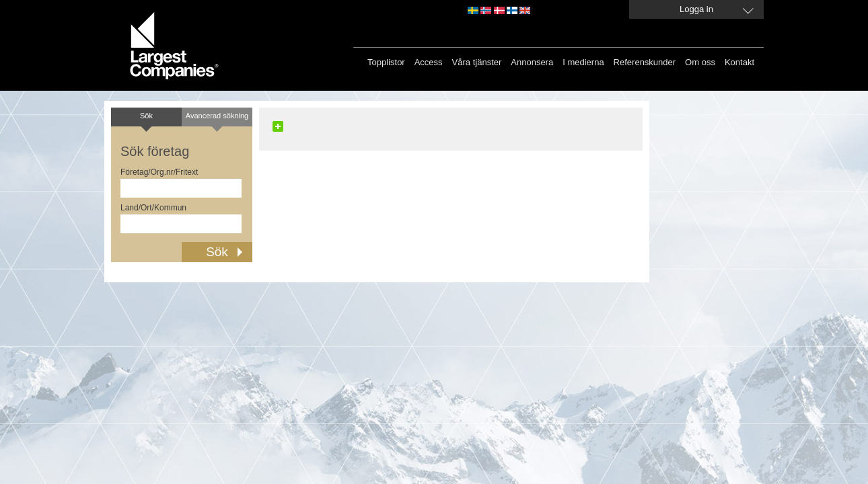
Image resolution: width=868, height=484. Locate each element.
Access (429, 62)
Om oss (700, 62)
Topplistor (386, 62)
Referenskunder (645, 62)
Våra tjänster (477, 62)
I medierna (583, 62)
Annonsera (532, 62)
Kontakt (739, 62)
